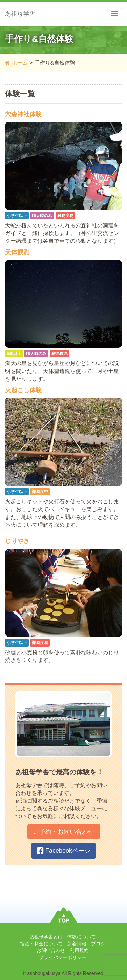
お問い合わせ (51, 950)
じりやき (17, 541)
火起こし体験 (23, 390)
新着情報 (77, 944)
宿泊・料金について (41, 944)
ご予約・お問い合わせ (64, 832)
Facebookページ (63, 851)
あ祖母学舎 (20, 14)
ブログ (98, 944)
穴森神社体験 (23, 114)
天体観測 (17, 252)
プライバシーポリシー (63, 957)
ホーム (16, 63)
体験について (82, 937)
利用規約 (79, 950)
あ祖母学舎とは (46, 937)
